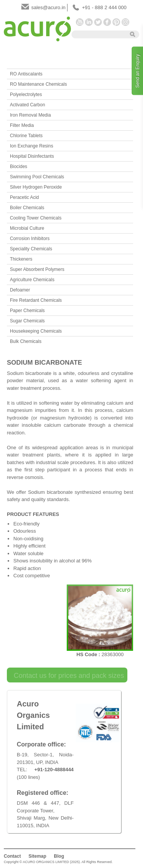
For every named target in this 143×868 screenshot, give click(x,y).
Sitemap (38, 856)
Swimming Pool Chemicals (37, 177)
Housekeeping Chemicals (36, 331)
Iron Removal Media (30, 115)
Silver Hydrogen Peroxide (36, 187)
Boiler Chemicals (27, 208)
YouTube (80, 22)
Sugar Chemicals (27, 321)
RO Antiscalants (26, 74)
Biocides (18, 167)
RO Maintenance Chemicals (38, 84)
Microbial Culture (27, 228)
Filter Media (22, 125)
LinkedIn (89, 22)
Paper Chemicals (27, 311)
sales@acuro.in (48, 7)
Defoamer (20, 290)
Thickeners (21, 259)
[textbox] (98, 34)
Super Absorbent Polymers (37, 269)
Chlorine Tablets (26, 136)
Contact (12, 856)
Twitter (98, 22)
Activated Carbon (27, 105)
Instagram (125, 22)
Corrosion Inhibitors (30, 239)
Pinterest (116, 22)
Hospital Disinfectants (32, 156)
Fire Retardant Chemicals (36, 300)
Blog (59, 856)
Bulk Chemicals (26, 341)
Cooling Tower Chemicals (36, 218)
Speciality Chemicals (31, 249)
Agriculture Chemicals (32, 280)
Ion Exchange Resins (31, 146)
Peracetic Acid (24, 197)
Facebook (107, 22)
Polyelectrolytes (26, 94)
